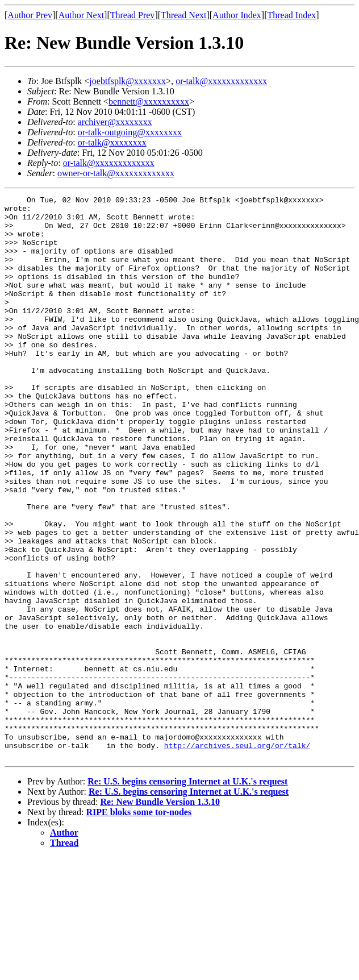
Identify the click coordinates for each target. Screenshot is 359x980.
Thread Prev (133, 15)
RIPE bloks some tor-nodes (139, 925)
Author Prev (30, 15)
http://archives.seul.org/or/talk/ (237, 856)
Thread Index (292, 15)
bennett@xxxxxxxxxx (149, 101)
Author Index (237, 15)
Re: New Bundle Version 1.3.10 (160, 914)
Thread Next (183, 15)
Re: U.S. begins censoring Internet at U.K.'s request (187, 894)
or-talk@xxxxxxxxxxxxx (221, 81)
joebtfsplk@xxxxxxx (128, 81)
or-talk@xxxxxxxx (112, 142)
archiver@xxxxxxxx (115, 122)
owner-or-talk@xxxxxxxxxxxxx (116, 173)
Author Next (81, 15)
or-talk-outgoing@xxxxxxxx (130, 132)
